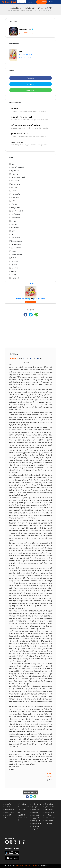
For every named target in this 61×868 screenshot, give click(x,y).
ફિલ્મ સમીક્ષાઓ (17, 241)
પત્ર (13, 234)
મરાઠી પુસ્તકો (35, 812)
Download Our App (30, 792)
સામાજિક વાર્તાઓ (17, 211)
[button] (24, 2)
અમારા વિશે (8, 804)
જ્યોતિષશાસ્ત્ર (16, 268)
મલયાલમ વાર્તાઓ (50, 818)
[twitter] (15, 842)
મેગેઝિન (14, 187)
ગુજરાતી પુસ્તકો (36, 810)
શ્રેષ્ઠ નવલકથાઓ (23, 807)
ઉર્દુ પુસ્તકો (35, 829)
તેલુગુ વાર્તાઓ (49, 823)
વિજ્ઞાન (14, 271)
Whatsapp (30, 90)
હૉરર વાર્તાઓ (16, 238)
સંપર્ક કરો (8, 807)
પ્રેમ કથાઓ (15, 204)
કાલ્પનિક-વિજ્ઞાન (17, 255)
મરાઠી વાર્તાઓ (49, 810)
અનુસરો (26, 32)
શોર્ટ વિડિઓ (22, 815)
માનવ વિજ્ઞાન (16, 218)
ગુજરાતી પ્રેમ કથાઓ (25, 57)
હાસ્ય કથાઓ (16, 184)
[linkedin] (24, 842)
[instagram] (11, 842)
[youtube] (19, 842)
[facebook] (7, 842)
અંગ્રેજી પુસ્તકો (36, 804)
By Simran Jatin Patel (25, 54)
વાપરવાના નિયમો (10, 812)
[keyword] (22, 2)
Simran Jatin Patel (26, 29)
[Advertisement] (31, 334)
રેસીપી (13, 231)
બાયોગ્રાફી (15, 228)
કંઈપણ (14, 275)
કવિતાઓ (14, 191)
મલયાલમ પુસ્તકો (37, 823)
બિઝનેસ (14, 258)
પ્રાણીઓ (14, 265)
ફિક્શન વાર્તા (15, 171)
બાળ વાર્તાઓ (15, 181)
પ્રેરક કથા (15, 174)
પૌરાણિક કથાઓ (17, 244)
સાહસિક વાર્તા (16, 214)
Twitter (30, 84)
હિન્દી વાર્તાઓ (49, 804)
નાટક (13, 201)
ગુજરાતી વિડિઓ (23, 810)
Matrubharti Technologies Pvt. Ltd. (26, 865)
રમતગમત (15, 261)
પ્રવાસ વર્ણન (16, 194)
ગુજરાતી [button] (30, 2)
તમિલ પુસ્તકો (35, 815)
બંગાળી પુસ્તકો (36, 821)
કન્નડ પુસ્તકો (35, 826)
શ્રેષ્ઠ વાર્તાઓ (22, 804)
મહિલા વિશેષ (15, 198)
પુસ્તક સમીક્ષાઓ (17, 248)
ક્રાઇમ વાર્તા (15, 278)
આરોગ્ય (14, 224)
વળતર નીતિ (8, 815)
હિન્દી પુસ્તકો (35, 807)
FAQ (6, 818)
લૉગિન (51, 2)
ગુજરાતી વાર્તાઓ (49, 807)
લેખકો (20, 812)
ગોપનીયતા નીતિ (9, 810)
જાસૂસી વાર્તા (16, 208)
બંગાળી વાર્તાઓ (49, 815)
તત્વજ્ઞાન (14, 221)
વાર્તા (13, 164)
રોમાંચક (14, 251)
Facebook (30, 78)
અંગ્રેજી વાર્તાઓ (50, 812)
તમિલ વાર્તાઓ (49, 821)
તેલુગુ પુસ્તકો (35, 818)
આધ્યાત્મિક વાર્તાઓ (18, 167)
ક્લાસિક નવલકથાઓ (18, 177)
